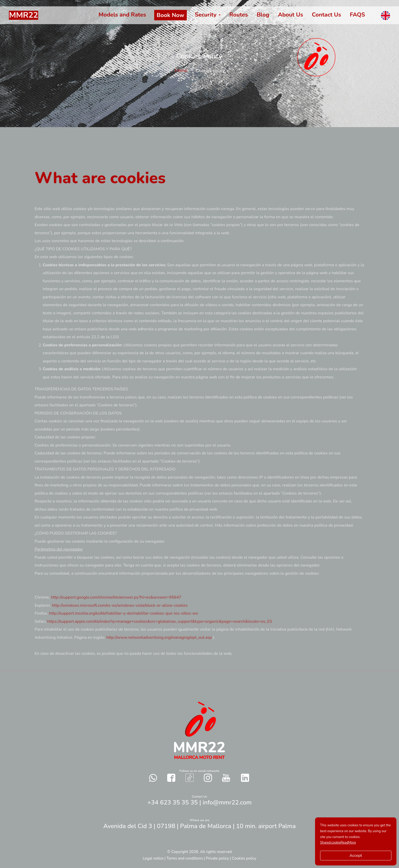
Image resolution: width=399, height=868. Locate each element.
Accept (356, 856)
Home (185, 70)
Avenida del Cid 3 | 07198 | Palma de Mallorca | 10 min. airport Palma (199, 826)
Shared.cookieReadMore (338, 843)
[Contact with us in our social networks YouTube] (226, 778)
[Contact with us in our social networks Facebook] (171, 778)
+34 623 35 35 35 (173, 802)
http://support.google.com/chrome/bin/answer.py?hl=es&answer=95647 (116, 612)
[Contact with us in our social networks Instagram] (208, 778)
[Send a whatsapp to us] (153, 778)
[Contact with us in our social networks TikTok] (190, 778)
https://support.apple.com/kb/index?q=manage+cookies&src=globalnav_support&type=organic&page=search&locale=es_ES (160, 636)
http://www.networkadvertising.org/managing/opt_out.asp (160, 652)
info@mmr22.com (227, 802)
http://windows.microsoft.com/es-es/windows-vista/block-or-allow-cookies (120, 620)
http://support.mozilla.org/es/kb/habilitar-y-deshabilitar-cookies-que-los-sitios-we (124, 628)
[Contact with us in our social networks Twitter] (245, 778)
